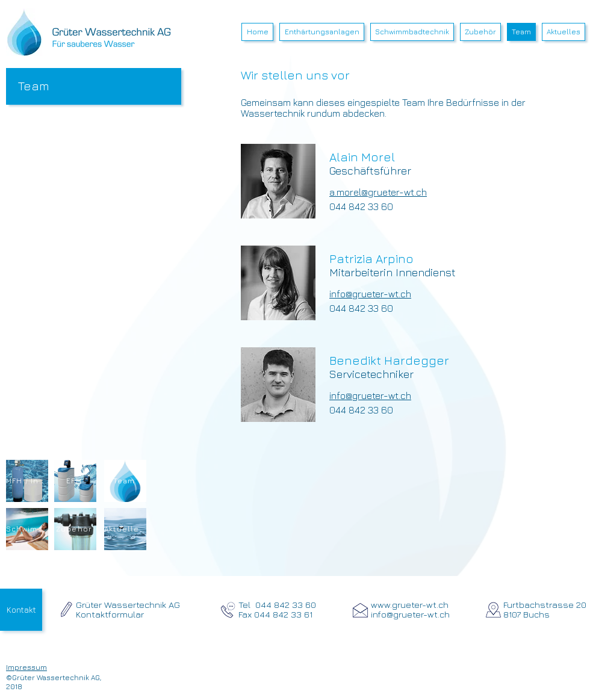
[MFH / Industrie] (27, 481)
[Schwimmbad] (27, 529)
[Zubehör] (75, 529)
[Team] (125, 481)
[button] (322, 32)
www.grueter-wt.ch (410, 605)
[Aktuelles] (125, 529)
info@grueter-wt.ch (370, 294)
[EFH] (75, 481)
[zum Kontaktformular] (67, 609)
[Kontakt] (21, 610)
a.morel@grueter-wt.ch (378, 192)
